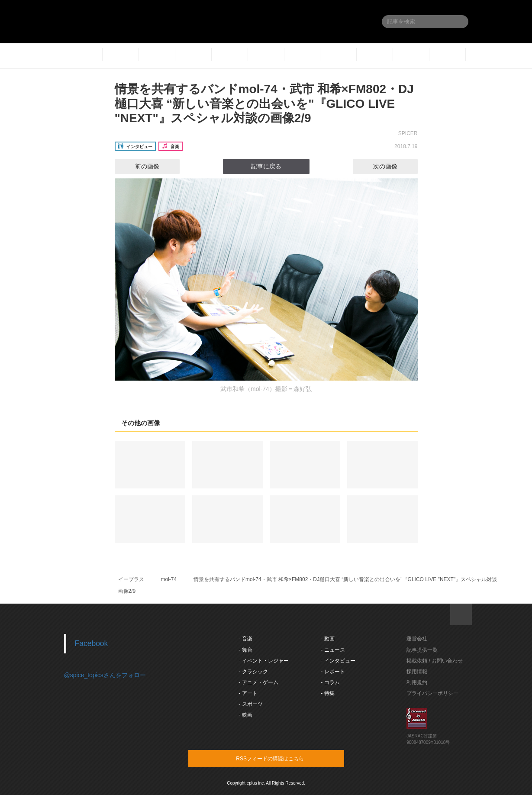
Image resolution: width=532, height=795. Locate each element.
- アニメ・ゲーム (258, 682)
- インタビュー (338, 661)
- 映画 (245, 715)
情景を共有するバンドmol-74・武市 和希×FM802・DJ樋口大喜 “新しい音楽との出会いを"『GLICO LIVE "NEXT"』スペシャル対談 (345, 579)
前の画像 (139, 166)
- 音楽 (245, 639)
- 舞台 (245, 650)
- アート (248, 693)
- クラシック (253, 672)
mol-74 (169, 579)
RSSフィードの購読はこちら (283, 758)
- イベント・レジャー (263, 661)
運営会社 (417, 639)
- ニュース (333, 650)
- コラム (330, 682)
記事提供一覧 (422, 650)
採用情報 (417, 672)
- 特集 (327, 693)
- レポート (333, 672)
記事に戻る (266, 166)
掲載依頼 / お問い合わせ (435, 661)
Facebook (92, 643)
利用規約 (417, 682)
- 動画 (327, 639)
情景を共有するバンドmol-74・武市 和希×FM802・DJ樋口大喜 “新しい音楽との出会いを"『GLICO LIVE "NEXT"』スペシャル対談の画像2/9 (264, 103)
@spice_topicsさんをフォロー (105, 675)
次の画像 (393, 166)
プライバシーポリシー (432, 693)
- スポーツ (250, 704)
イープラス (131, 579)
